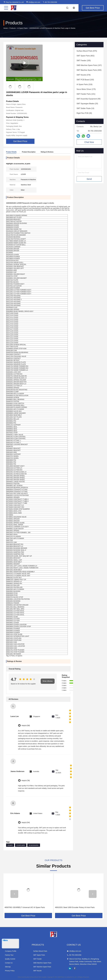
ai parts (10, 845)
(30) (84, 113)
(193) (85, 80)
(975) (87, 51)
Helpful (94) (26, 823)
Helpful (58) (26, 726)
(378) (84, 75)
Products (12, 28)
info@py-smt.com (33, 2)
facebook (75, 968)
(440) (89, 70)
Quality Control (10, 959)
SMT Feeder (38, 959)
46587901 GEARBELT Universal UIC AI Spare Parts (25, 907)
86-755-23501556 (50, 2)
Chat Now (89, 142)
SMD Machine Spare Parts (42, 963)
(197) (89, 65)
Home (5, 28)
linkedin (70, 968)
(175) (86, 89)
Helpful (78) (26, 781)
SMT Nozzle (37, 971)
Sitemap (8, 967)
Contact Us (9, 963)
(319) (84, 84)
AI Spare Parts (22, 28)
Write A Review (48, 681)
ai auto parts (21, 845)
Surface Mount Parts (40, 951)
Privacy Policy (10, 971)
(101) (86, 94)
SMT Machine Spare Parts (42, 967)
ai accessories (34, 845)
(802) (85, 56)
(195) (84, 61)
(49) (89, 99)
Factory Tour (9, 955)
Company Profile (11, 951)
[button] (14, 894)
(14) (85, 108)
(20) (87, 104)
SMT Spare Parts (39, 955)
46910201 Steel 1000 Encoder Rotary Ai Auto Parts (75, 907)
